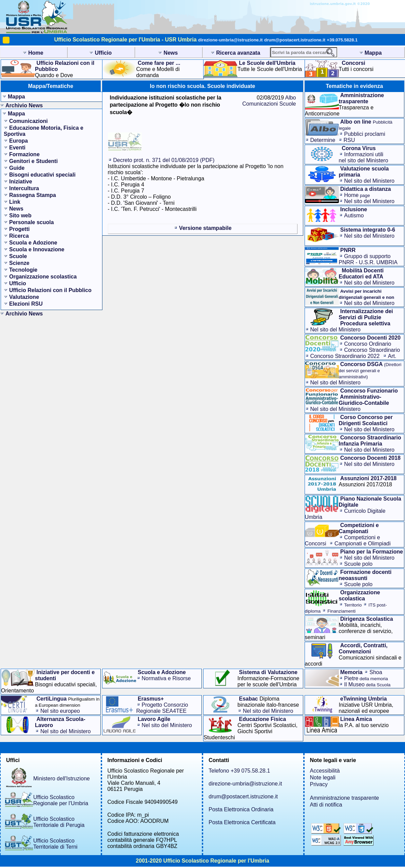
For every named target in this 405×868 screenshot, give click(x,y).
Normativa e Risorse (166, 678)
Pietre (366, 678)
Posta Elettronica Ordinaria (241, 809)
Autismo (354, 215)
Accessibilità (325, 771)
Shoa (376, 672)
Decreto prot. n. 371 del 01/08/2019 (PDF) (164, 160)
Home (357, 195)
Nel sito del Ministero (370, 181)
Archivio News (24, 105)
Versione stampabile (205, 228)
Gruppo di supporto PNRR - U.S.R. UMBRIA (368, 259)
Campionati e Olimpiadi (362, 544)
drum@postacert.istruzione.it (295, 40)
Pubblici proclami (365, 134)
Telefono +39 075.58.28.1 (239, 771)
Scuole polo (359, 564)
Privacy (319, 784)
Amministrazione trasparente (345, 798)
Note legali (323, 777)
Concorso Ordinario (368, 344)
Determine (323, 140)
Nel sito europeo (60, 711)
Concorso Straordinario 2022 (345, 356)
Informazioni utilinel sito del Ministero (364, 157)
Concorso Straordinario (372, 350)
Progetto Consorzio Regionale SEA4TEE (162, 708)
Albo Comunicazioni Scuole (269, 101)
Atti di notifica (326, 805)
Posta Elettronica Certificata (242, 822)
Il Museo (368, 684)
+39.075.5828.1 (342, 40)
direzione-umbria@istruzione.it (230, 40)
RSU (349, 140)
